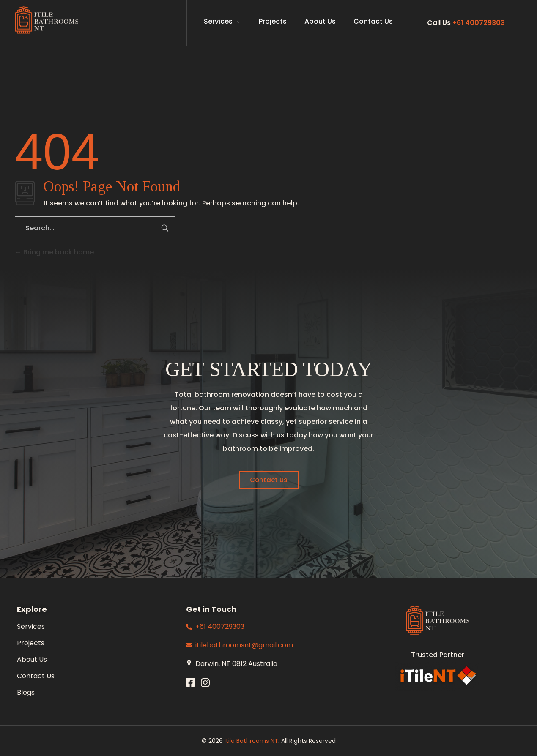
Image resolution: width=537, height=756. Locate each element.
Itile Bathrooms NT (251, 741)
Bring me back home (54, 252)
